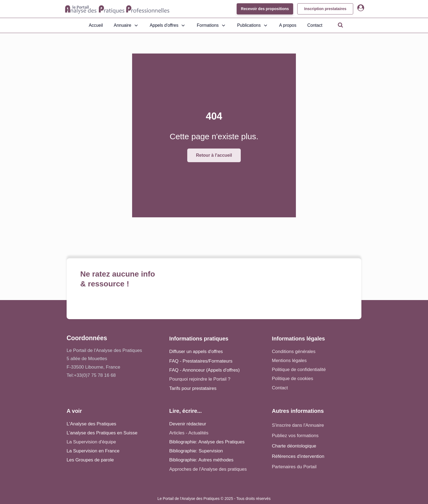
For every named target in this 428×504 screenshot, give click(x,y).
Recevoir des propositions (265, 9)
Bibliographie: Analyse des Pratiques (207, 442)
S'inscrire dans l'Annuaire (298, 425)
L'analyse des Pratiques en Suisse (102, 433)
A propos (288, 25)
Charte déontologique (294, 446)
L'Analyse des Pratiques (91, 424)
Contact (315, 25)
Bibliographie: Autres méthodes (201, 460)
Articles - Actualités (189, 433)
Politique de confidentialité (299, 370)
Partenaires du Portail (295, 467)
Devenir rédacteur (188, 424)
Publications (253, 25)
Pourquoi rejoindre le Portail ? (200, 379)
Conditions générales (294, 352)
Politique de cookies (292, 379)
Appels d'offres (168, 25)
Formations (212, 25)
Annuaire (126, 25)
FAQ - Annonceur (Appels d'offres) (204, 370)
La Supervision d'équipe (91, 442)
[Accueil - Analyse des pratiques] (117, 9)
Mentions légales (289, 361)
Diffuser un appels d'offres (196, 352)
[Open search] (340, 25)
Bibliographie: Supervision (196, 451)
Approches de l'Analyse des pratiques (208, 469)
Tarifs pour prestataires (193, 388)
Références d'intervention (298, 456)
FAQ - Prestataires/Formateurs (201, 361)
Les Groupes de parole (90, 460)
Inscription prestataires (325, 9)
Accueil (96, 25)
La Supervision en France (93, 451)
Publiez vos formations (295, 436)
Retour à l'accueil (214, 155)
